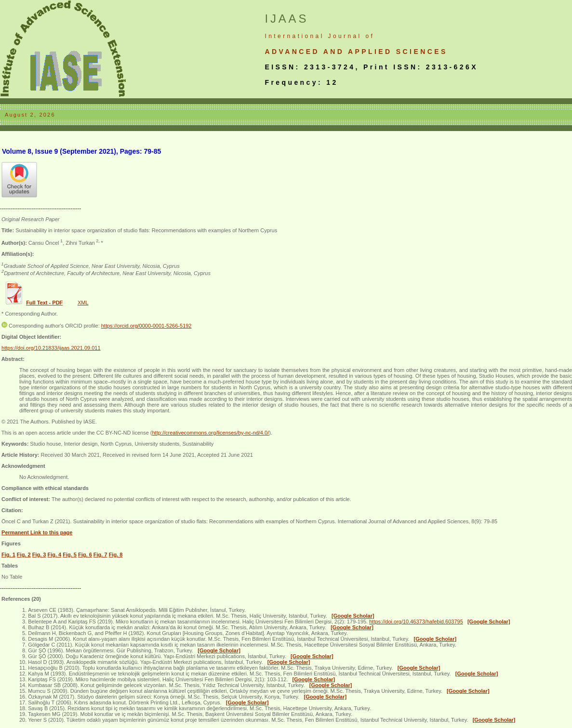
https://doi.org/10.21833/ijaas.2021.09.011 (51, 348)
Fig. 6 (85, 555)
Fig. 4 (54, 555)
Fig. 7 (100, 555)
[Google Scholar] (353, 616)
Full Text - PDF (44, 303)
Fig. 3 (39, 555)
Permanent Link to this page (37, 532)
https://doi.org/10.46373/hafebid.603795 (416, 622)
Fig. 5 (70, 555)
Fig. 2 (24, 555)
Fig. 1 (8, 555)
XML (83, 303)
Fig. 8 (116, 555)
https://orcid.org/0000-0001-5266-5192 (146, 326)
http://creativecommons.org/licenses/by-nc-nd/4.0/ (210, 433)
